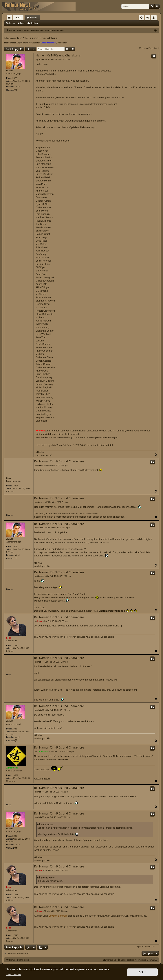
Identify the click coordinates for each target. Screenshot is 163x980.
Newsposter (34, 43)
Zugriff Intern (22, 43)
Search (12, 23)
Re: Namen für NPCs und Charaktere (59, 461)
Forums (34, 18)
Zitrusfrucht (12, 768)
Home (18, 18)
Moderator (62, 43)
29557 (15, 775)
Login (23, 23)
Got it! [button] (142, 972)
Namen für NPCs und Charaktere (31, 38)
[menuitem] (141, 18)
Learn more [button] (13, 974)
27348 (15, 645)
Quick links (10, 18)
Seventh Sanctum (58, 916)
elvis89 (10, 71)
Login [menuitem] (148, 18)
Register (34, 23)
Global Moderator (48, 43)
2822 (15, 78)
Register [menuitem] (155, 18)
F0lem (9, 478)
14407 (15, 486)
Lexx (9, 638)
